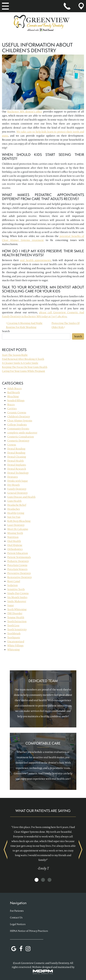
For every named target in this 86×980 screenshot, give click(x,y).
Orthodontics (15, 549)
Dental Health (15, 461)
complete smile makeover (22, 433)
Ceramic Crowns (17, 413)
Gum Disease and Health (21, 497)
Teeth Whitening (17, 609)
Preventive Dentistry (19, 573)
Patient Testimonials (19, 557)
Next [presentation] (81, 850)
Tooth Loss (13, 625)
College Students (17, 425)
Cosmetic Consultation (21, 437)
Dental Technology (18, 473)
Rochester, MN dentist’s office (25, 112)
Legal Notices (18, 924)
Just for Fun (14, 517)
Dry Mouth (13, 485)
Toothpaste (14, 637)
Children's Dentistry (19, 417)
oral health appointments (35, 260)
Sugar (11, 605)
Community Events (18, 429)
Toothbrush (14, 633)
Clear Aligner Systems (20, 421)
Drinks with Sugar (18, 481)
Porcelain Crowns (17, 565)
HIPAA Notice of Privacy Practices (29, 931)
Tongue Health (16, 617)
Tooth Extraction (17, 621)
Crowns (12, 445)
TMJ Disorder (15, 613)
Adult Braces (14, 388)
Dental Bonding (16, 449)
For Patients (17, 911)
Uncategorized (16, 641)
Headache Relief (17, 505)
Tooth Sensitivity (17, 629)
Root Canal (14, 581)
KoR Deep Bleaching (19, 521)
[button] (37, 880)
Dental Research (17, 469)
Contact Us (16, 917)
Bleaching (13, 396)
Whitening (13, 650)
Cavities (12, 408)
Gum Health (14, 501)
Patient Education (18, 553)
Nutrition (13, 537)
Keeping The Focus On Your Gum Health (25, 367)
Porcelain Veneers (17, 569)
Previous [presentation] (5, 850)
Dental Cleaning (17, 457)
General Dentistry (17, 493)
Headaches (14, 509)
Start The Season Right (15, 355)
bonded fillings (16, 400)
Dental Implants (17, 465)
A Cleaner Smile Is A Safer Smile (20, 363)
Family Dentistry (17, 489)
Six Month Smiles (17, 597)
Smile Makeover (17, 601)
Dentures (13, 477)
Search (6, 331)
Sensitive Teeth (16, 589)
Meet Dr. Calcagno (18, 529)
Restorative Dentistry (20, 577)
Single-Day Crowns (18, 593)
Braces (11, 404)
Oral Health (14, 541)
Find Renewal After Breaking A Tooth (23, 359)
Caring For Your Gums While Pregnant (24, 371)
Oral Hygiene (15, 545)
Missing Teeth (15, 533)
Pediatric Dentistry (18, 561)
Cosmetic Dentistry (18, 441)
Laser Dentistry (16, 525)
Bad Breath (14, 392)
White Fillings (15, 645)
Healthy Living (16, 513)
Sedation (12, 585)
